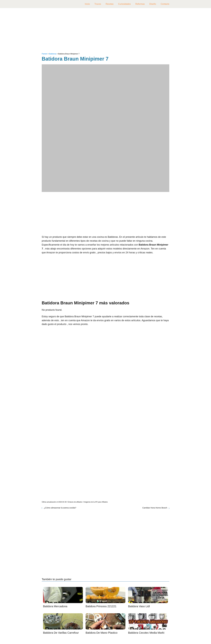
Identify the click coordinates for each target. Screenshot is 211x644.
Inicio (87, 4)
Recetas (110, 4)
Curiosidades (124, 4)
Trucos (98, 4)
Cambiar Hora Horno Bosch (155, 508)
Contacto (165, 4)
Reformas (140, 4)
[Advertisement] (105, 31)
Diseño (153, 4)
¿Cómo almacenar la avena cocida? (60, 508)
